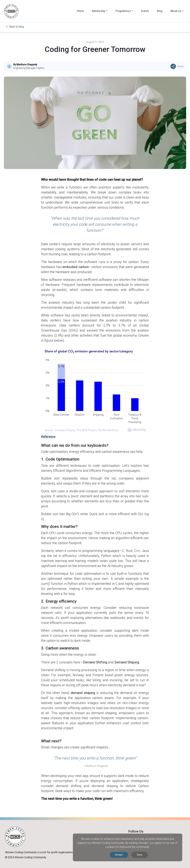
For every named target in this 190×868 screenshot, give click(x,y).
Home (80, 11)
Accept (119, 855)
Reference (48, 437)
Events (145, 11)
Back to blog (17, 27)
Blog (160, 11)
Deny (140, 855)
